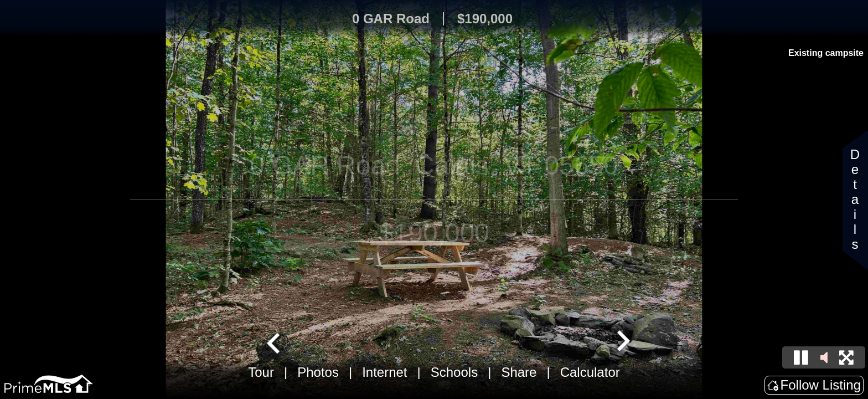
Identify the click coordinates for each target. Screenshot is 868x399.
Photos (318, 372)
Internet (384, 372)
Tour (261, 372)
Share (519, 372)
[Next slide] (622, 342)
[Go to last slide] (275, 342)
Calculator (590, 372)
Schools (454, 372)
